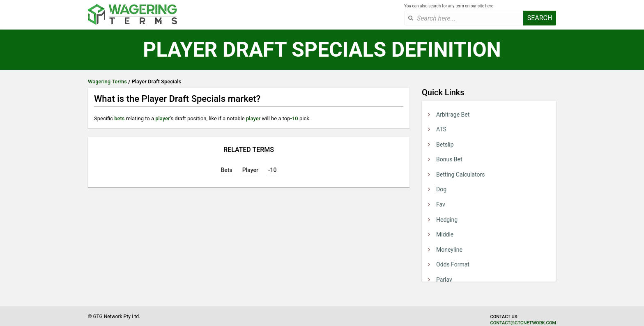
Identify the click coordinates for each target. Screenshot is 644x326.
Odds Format (453, 264)
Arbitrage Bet (453, 115)
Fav (441, 204)
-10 (294, 118)
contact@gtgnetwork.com (523, 323)
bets (119, 118)
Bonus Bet (449, 159)
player (162, 118)
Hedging (447, 220)
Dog (441, 189)
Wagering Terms (107, 81)
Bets (226, 170)
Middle (445, 234)
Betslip (445, 145)
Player (250, 170)
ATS (441, 129)
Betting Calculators (460, 174)
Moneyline (449, 250)
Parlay (444, 280)
